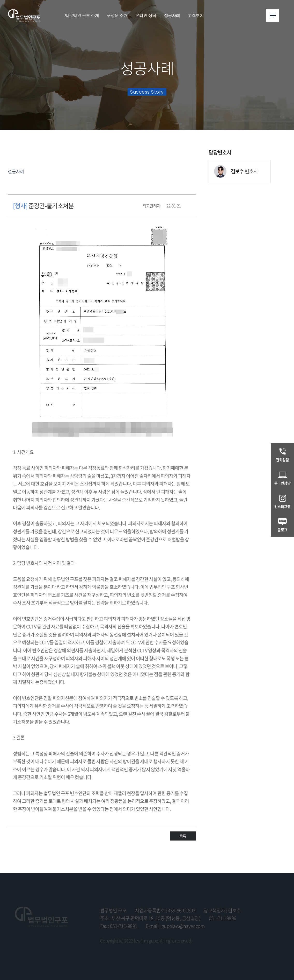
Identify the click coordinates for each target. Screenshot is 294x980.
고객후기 (196, 15)
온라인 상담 (146, 15)
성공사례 (172, 15)
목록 (183, 836)
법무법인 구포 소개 (82, 15)
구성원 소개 (117, 15)
